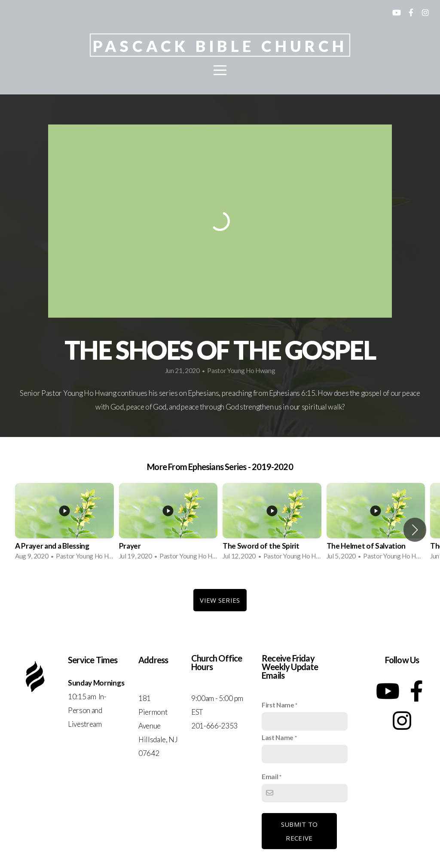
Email (270, 777)
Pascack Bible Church (220, 46)
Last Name (278, 737)
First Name (278, 705)
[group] (64, 524)
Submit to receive (299, 831)
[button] (415, 530)
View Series (220, 600)
